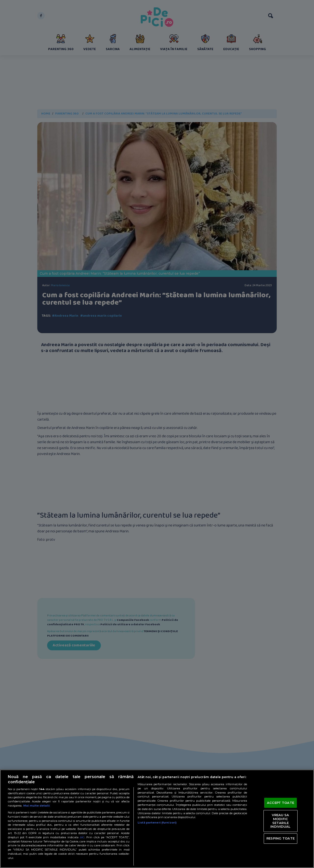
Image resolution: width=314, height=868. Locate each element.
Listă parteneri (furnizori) (157, 823)
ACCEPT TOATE (281, 803)
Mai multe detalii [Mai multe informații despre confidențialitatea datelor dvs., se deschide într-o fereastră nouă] (37, 806)
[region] (157, 819)
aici (82, 837)
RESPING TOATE (281, 838)
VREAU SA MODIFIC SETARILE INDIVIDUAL (280, 821)
